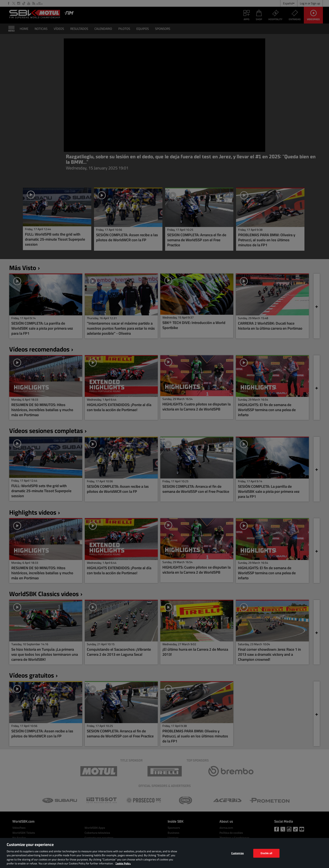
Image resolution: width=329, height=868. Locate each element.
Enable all (266, 853)
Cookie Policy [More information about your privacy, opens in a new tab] (123, 863)
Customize (238, 853)
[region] (164, 853)
